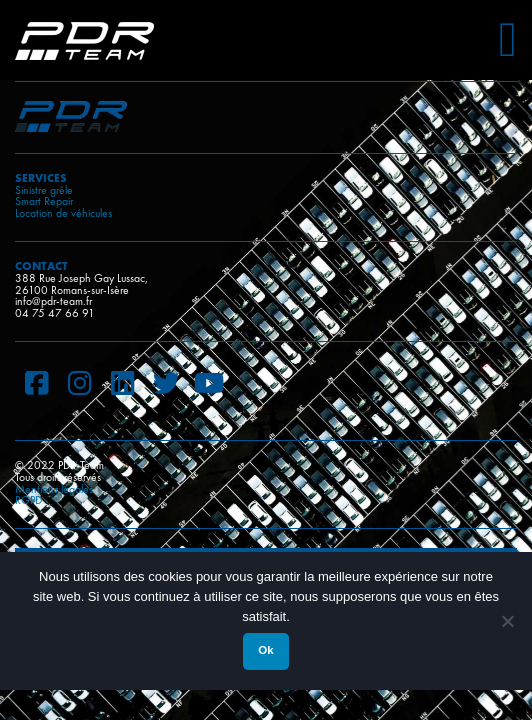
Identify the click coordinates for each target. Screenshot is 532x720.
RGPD (28, 500)
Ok (265, 650)
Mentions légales (54, 489)
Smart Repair (44, 201)
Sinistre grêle (44, 190)
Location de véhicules (63, 213)
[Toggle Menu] (508, 32)
